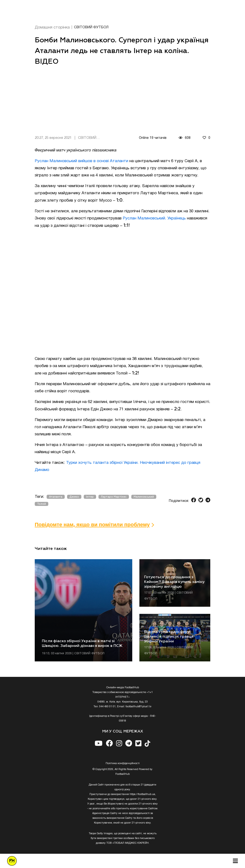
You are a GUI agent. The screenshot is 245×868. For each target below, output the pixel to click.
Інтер (90, 497)
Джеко (74, 497)
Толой (42, 504)
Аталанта (56, 497)
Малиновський (144, 497)
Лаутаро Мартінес (114, 497)
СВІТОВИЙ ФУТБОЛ (91, 27)
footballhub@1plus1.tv (139, 707)
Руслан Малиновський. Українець (154, 218)
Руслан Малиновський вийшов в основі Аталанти (81, 161)
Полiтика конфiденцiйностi (123, 763)
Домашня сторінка (52, 27)
